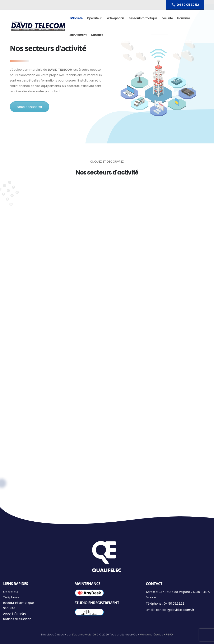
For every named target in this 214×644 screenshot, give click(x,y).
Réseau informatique (143, 18)
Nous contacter (30, 107)
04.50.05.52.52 (174, 604)
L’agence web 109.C (85, 635)
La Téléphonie (115, 18)
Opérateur (94, 18)
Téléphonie (11, 597)
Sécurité (167, 18)
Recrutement (78, 35)
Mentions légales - (153, 635)
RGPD (169, 635)
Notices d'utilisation (17, 619)
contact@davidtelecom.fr (175, 610)
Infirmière (184, 18)
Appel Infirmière (15, 614)
